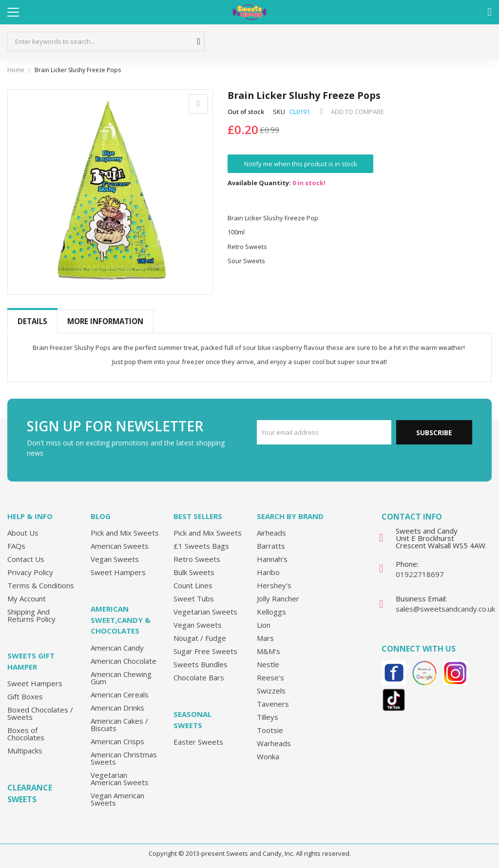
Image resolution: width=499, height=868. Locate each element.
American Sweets (120, 546)
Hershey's (274, 585)
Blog (101, 516)
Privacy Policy (30, 572)
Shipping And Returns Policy (31, 615)
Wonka (268, 756)
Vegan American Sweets (117, 799)
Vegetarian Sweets (205, 612)
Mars (265, 638)
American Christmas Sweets (124, 758)
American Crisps (117, 741)
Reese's (270, 677)
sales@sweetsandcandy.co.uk (445, 609)
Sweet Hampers (35, 683)
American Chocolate (124, 661)
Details (32, 321)
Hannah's (272, 559)
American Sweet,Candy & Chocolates (121, 620)
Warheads (274, 743)
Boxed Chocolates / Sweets (40, 713)
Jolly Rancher (278, 598)
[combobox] (106, 41)
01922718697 (420, 574)
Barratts (271, 546)
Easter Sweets (198, 742)
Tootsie (270, 730)
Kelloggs (271, 612)
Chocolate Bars (199, 677)
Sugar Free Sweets (205, 651)
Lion (264, 625)
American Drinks (117, 708)
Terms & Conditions (41, 585)
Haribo (268, 572)
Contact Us (26, 559)
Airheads (271, 533)
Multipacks (25, 751)
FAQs (16, 546)
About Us (23, 533)
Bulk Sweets (194, 572)
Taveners (273, 704)
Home (16, 70)
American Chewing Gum (121, 678)
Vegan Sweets (115, 559)
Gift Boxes (25, 696)
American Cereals (120, 694)
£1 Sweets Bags (201, 546)
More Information (105, 321)
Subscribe (434, 433)
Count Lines (193, 585)
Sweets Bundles (201, 664)
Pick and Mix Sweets (125, 533)
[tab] (32, 321)
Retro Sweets (197, 559)
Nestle (268, 664)
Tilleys (268, 717)
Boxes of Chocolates (26, 734)
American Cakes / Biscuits (119, 724)
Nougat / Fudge (200, 638)
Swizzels (271, 691)
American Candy (117, 648)
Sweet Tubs (194, 598)
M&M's (269, 651)
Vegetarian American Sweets (120, 779)
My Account (27, 598)
